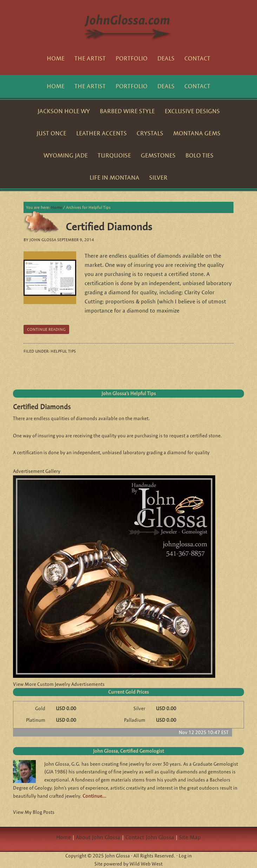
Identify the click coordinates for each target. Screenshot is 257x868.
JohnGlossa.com (129, 25)
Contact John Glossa (150, 837)
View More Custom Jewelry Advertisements (59, 684)
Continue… (94, 796)
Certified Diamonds (109, 226)
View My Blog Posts (34, 812)
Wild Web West (146, 864)
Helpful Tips (63, 351)
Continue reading (46, 329)
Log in (185, 856)
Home (64, 837)
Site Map (190, 837)
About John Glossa (98, 837)
